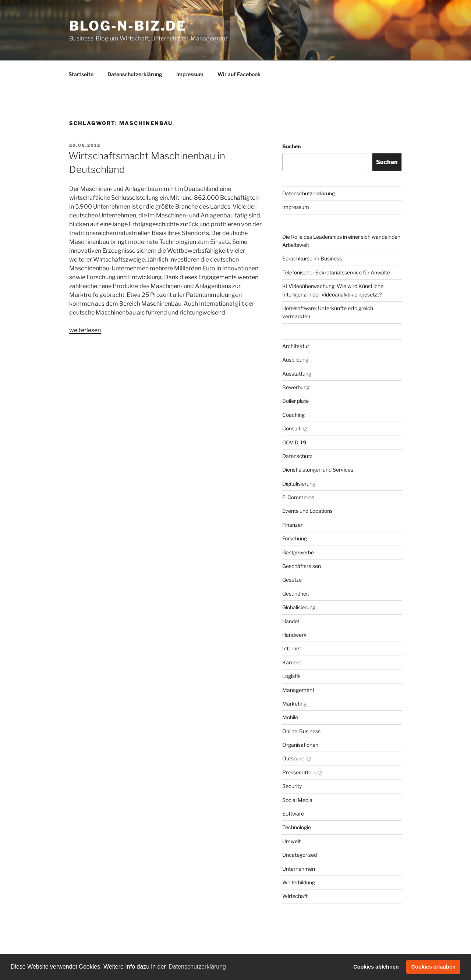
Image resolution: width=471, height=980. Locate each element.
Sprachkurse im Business (312, 258)
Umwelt (291, 841)
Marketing (294, 704)
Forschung (295, 538)
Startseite (81, 74)
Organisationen (300, 745)
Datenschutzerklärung (135, 74)
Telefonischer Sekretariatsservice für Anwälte (336, 272)
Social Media (297, 800)
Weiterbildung (299, 882)
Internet (292, 648)
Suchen (291, 146)
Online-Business (301, 731)
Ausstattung (297, 374)
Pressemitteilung (302, 772)
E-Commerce (298, 497)
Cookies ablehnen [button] (376, 967)
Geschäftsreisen (302, 566)
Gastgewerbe (298, 552)
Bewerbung (296, 387)
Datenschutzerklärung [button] (197, 967)
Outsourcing (297, 758)
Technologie (297, 827)
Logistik (291, 676)
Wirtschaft (295, 896)
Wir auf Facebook (239, 74)
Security (292, 786)
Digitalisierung (299, 484)
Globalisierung (299, 607)
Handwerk (294, 635)
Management (298, 690)
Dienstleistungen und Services (318, 470)
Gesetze (292, 580)
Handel (291, 621)
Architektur (296, 346)
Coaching (293, 415)
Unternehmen (299, 869)
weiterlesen (85, 330)
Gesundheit (296, 594)
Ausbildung (295, 360)
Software (293, 814)
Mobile (290, 717)
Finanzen (293, 525)
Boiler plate (295, 401)
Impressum (190, 74)
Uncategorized (300, 855)
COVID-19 (294, 442)
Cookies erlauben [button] (433, 967)
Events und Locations (307, 511)
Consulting (295, 428)
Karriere (292, 662)
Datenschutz (297, 456)
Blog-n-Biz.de (128, 26)
